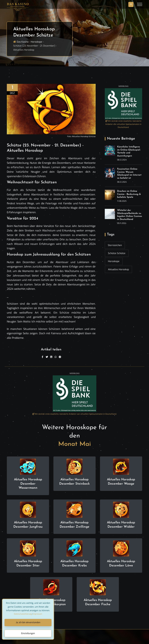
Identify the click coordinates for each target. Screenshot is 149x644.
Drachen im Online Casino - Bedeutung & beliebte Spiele (129, 194)
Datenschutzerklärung (23, 614)
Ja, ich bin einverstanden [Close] (28, 622)
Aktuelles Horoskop (118, 269)
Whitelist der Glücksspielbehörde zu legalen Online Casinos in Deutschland (130, 215)
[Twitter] (47, 357)
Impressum (38, 614)
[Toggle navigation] (140, 4)
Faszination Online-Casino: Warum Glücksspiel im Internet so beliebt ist (129, 174)
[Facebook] (42, 357)
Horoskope (36, 42)
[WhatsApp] (56, 357)
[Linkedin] (51, 357)
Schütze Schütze (117, 253)
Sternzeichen (115, 245)
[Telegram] (60, 357)
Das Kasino (23, 42)
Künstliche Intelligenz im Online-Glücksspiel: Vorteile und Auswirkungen (129, 151)
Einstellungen (28, 633)
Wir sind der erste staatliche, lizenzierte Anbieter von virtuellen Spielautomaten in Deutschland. (123, 124)
